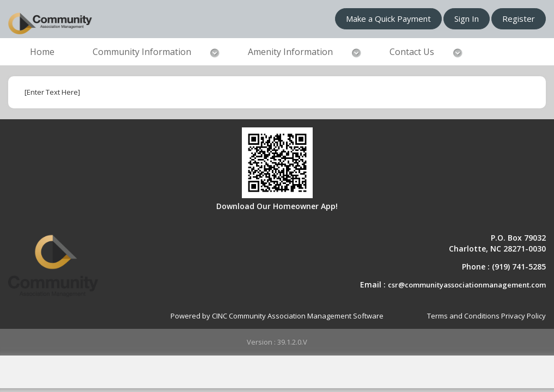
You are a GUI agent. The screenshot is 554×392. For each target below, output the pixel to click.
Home (42, 52)
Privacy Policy (523, 316)
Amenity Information (290, 52)
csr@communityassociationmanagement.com (467, 285)
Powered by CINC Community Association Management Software (277, 316)
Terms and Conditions (463, 316)
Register (519, 19)
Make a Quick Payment (388, 19)
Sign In (467, 19)
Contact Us (412, 52)
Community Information (142, 52)
